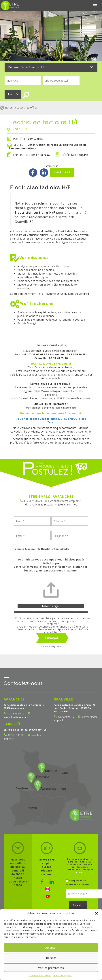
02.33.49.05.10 (66, 718)
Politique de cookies (40, 976)
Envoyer (52, 639)
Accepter (51, 948)
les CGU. (80, 873)
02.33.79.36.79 (33, 502)
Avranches (14, 700)
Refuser (51, 958)
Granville (64, 700)
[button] (97, 913)
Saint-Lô (12, 725)
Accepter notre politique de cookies (78, 884)
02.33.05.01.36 (16, 736)
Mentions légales (62, 976)
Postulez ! (62, 173)
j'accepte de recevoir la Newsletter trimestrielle (40, 550)
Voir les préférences (51, 968)
